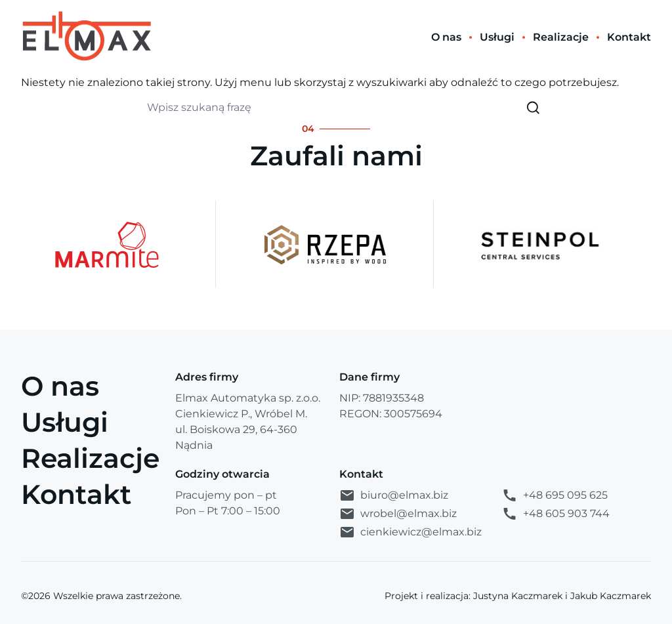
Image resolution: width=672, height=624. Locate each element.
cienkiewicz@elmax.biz (410, 532)
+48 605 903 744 (556, 514)
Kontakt (76, 494)
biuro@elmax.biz (394, 495)
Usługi (65, 422)
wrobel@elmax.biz (398, 514)
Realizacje (90, 458)
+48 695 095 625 (555, 495)
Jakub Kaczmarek (611, 596)
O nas (60, 386)
